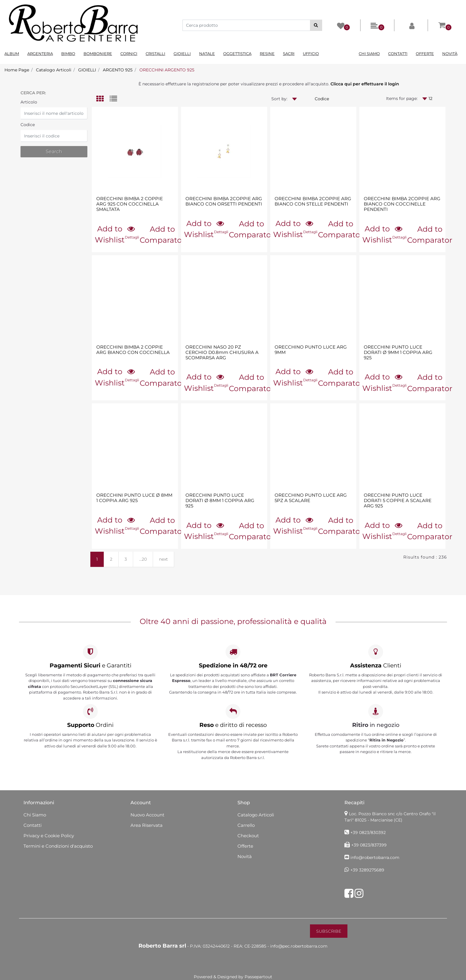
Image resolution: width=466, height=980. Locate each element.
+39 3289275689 (367, 870)
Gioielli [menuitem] (182, 54)
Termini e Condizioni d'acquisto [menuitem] (58, 846)
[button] (316, 25)
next (163, 559)
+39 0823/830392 (368, 832)
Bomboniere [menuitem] (98, 54)
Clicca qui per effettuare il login (365, 84)
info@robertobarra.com (375, 857)
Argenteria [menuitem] (40, 54)
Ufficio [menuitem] (311, 54)
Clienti (376, 665)
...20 (143, 559)
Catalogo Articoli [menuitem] (256, 815)
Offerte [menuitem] (425, 54)
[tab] (103, 99)
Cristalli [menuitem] (155, 54)
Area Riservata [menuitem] (147, 825)
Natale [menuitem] (207, 54)
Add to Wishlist (110, 234)
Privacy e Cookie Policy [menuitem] (49, 836)
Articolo (29, 102)
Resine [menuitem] (267, 54)
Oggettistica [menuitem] (237, 54)
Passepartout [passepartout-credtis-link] (258, 977)
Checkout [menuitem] (248, 836)
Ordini (90, 725)
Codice (28, 125)
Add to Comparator (162, 235)
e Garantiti (90, 665)
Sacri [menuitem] (289, 54)
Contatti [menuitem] (398, 54)
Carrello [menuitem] (246, 825)
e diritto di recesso (233, 725)
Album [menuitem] (12, 54)
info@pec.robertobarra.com (299, 946)
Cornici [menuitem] (129, 54)
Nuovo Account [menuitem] (147, 815)
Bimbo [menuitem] (68, 54)
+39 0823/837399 (369, 845)
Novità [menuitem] (450, 54)
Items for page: (402, 98)
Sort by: (279, 99)
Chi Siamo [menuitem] (369, 54)
